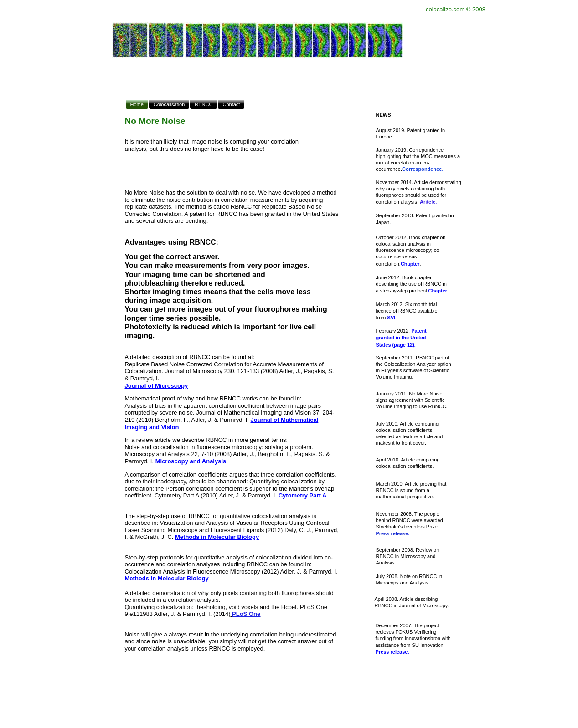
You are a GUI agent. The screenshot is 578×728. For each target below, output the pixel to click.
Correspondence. (423, 169)
